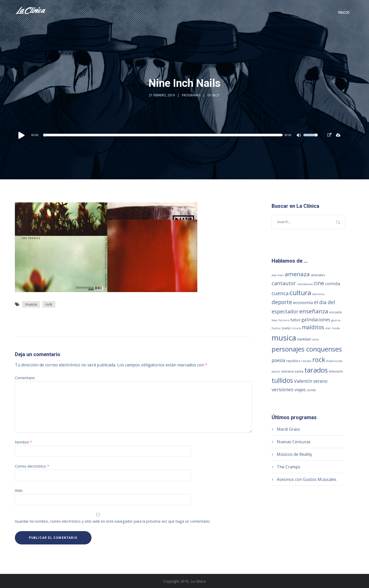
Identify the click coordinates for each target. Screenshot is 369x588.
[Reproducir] (22, 135)
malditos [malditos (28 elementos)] (313, 327)
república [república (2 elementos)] (293, 361)
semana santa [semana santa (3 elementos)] (292, 371)
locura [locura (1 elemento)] (296, 328)
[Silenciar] (299, 136)
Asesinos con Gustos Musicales (307, 479)
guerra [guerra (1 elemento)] (336, 320)
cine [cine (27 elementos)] (319, 283)
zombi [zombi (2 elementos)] (311, 390)
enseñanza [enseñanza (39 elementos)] (314, 311)
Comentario (25, 378)
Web (19, 491)
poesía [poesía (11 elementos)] (278, 360)
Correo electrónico (32, 466)
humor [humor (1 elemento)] (276, 328)
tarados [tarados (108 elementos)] (316, 370)
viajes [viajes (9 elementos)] (300, 390)
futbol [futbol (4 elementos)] (295, 320)
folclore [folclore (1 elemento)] (284, 320)
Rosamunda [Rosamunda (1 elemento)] (334, 361)
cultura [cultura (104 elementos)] (300, 293)
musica (31, 304)
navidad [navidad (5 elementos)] (304, 339)
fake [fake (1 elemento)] (275, 320)
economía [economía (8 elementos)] (303, 302)
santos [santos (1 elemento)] (276, 372)
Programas (191, 95)
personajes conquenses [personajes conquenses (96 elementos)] (307, 349)
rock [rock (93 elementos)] (319, 359)
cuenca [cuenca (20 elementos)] (280, 293)
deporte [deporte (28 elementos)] (282, 302)
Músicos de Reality (294, 454)
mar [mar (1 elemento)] (328, 328)
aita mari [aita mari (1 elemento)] (278, 275)
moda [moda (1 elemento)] (336, 328)
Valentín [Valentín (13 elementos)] (303, 381)
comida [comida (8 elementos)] (333, 283)
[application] (168, 135)
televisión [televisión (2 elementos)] (336, 371)
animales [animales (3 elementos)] (318, 275)
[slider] (163, 135)
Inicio (344, 13)
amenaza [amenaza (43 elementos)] (297, 274)
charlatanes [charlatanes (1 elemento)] (305, 284)
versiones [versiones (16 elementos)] (283, 389)
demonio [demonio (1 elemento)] (318, 294)
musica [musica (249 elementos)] (284, 338)
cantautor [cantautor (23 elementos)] (284, 283)
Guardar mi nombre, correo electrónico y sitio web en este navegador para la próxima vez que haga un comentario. (113, 521)
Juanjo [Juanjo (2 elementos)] (287, 328)
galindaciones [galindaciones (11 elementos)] (316, 319)
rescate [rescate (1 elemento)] (306, 361)
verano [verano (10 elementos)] (320, 381)
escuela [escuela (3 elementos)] (335, 312)
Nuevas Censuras (294, 442)
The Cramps (289, 467)
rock (49, 304)
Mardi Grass (288, 429)
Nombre (23, 442)
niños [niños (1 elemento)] (315, 339)
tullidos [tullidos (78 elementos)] (282, 380)
